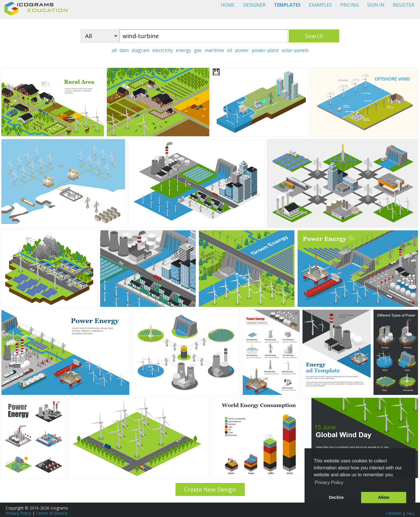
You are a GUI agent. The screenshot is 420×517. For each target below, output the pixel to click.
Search (314, 36)
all (114, 50)
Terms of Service (52, 513)
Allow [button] (384, 497)
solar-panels (295, 50)
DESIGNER (254, 5)
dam (124, 50)
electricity (163, 50)
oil (229, 50)
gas (198, 50)
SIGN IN (376, 5)
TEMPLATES (287, 5)
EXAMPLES (320, 5)
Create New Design (210, 489)
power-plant (265, 50)
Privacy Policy (18, 513)
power (242, 50)
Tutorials (393, 513)
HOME (228, 5)
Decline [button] (336, 497)
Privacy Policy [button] (329, 483)
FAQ (410, 513)
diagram (141, 50)
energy (183, 50)
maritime (214, 50)
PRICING (350, 5)
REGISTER (404, 5)
